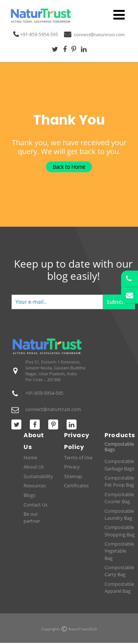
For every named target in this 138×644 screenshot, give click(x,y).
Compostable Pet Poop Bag (119, 481)
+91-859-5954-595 (39, 34)
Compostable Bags (119, 447)
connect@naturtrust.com (99, 34)
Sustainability (38, 476)
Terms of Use (78, 457)
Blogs (29, 495)
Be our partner (32, 517)
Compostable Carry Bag (119, 571)
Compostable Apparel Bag (119, 587)
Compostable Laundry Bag (119, 514)
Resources (35, 485)
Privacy (72, 467)
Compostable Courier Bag (119, 498)
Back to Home (69, 167)
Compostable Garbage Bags (119, 465)
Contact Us (36, 505)
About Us (34, 467)
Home (30, 457)
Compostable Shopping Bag (120, 531)
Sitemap (73, 476)
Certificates (76, 485)
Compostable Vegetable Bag (119, 551)
